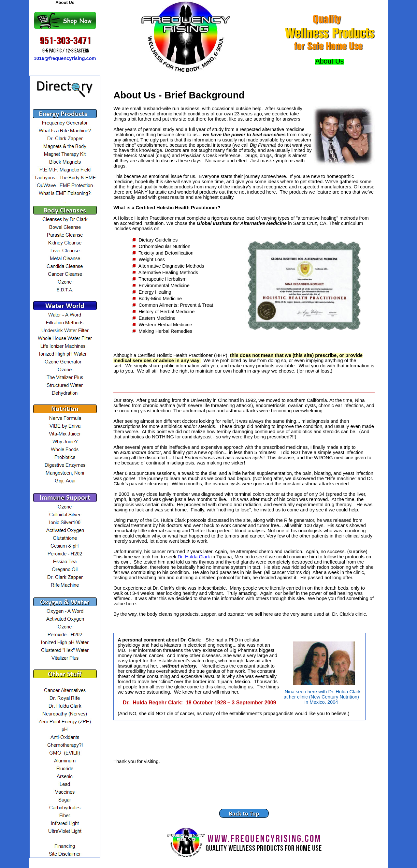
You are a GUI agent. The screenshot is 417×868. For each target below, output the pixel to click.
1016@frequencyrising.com (65, 58)
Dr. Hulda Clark (194, 557)
